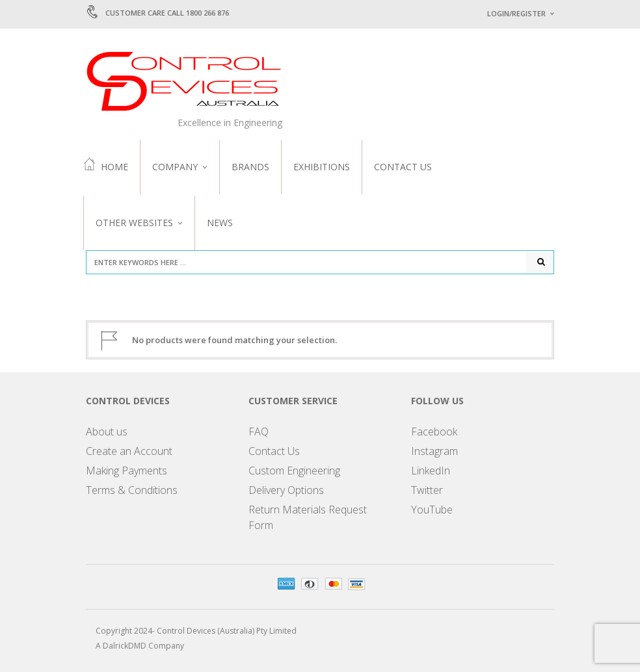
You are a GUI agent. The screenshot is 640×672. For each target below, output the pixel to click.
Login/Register (516, 13)
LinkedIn (431, 471)
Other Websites (134, 223)
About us (107, 432)
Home (106, 166)
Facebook (434, 432)
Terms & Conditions (132, 490)
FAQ (259, 432)
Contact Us (403, 167)
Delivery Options (286, 490)
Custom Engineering (294, 471)
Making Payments (127, 471)
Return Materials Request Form (308, 517)
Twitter (427, 490)
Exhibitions (322, 167)
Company (175, 167)
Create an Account (129, 451)
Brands (250, 167)
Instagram (434, 451)
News (220, 223)
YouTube (432, 510)
